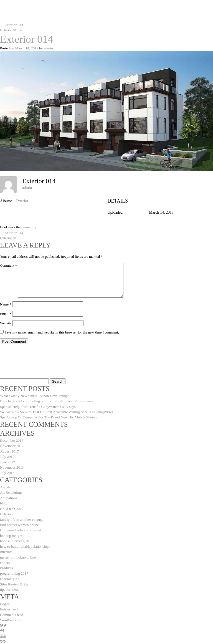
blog (3, 501)
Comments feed (11, 610)
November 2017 (12, 444)
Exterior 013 (11, 25)
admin (48, 48)
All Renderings (11, 490)
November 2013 (12, 465)
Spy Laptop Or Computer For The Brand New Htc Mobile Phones (48, 416)
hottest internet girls (14, 538)
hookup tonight (11, 532)
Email (6, 313)
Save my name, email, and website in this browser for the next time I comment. (62, 331)
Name (6, 303)
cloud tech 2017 (12, 506)
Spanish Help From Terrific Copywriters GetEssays (37, 406)
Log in (5, 599)
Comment (8, 265)
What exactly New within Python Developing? (34, 395)
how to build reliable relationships (25, 543)
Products (6, 564)
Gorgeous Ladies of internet (20, 527)
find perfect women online (19, 522)
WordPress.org (11, 615)
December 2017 (12, 439)
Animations (8, 495)
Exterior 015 (11, 30)
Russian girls (9, 574)
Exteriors (7, 511)
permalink (29, 227)
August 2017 (9, 450)
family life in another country (21, 517)
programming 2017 (14, 569)
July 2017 (7, 455)
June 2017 (7, 460)
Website (6, 322)
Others (5, 559)
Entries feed (9, 604)
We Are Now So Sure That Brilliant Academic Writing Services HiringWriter (56, 411)
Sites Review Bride (14, 580)
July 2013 (7, 471)
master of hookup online (18, 553)
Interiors (6, 548)
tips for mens (9, 585)
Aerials (5, 485)
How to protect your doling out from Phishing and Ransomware (46, 400)
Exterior (22, 200)
